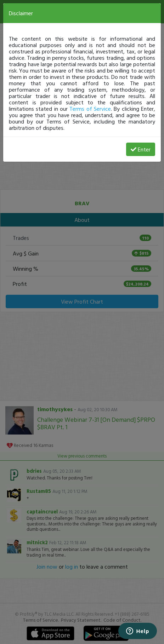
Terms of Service (90, 109)
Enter (141, 149)
